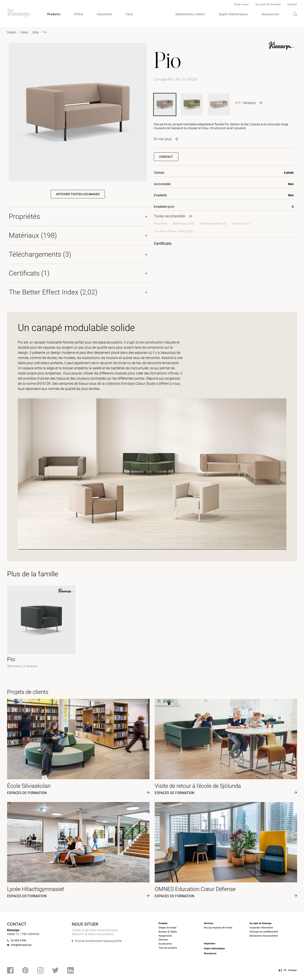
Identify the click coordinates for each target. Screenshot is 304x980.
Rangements (165, 936)
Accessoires (165, 944)
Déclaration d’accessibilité (264, 936)
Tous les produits (168, 948)
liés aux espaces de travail (218, 928)
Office (79, 14)
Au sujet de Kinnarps (268, 4)
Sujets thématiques (233, 14)
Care (129, 14)
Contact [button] (166, 157)
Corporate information (261, 928)
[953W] (219, 104)
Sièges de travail (167, 928)
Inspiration (210, 944)
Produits (54, 14)
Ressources (270, 14)
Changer (293, 970)
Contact (292, 4)
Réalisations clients (190, 14)
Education (105, 14)
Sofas (36, 32)
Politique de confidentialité (264, 932)
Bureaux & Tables (168, 932)
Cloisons (163, 940)
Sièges (24, 32)
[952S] (192, 104)
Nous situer (242, 4)
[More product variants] (249, 103)
